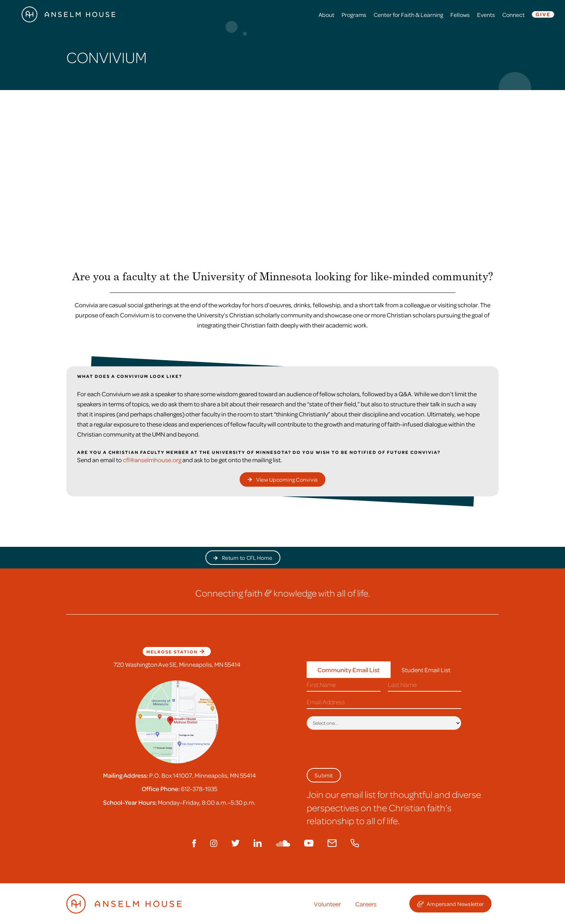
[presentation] (361, 747)
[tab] (349, 670)
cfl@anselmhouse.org (152, 460)
